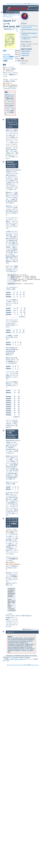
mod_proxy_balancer (10, 85)
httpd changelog (26, 51)
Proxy (10, 155)
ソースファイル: (8, 59)
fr (17, 29)
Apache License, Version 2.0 (17, 659)
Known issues (25, 53)
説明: (5, 51)
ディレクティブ (19, 4)
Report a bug (25, 55)
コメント (24, 63)
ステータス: (7, 55)
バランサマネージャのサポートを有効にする (30, 38)
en (14, 29)
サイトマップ (35, 4)
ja (17, 31)
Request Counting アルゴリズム (12, 164)
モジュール (10, 4)
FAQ (25, 4)
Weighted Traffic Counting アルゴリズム (12, 434)
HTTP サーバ (12, 15)
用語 (29, 4)
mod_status (10, 531)
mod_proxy (19, 53)
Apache (5, 15)
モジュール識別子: (9, 57)
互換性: (6, 61)
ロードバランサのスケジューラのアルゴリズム (30, 26)
